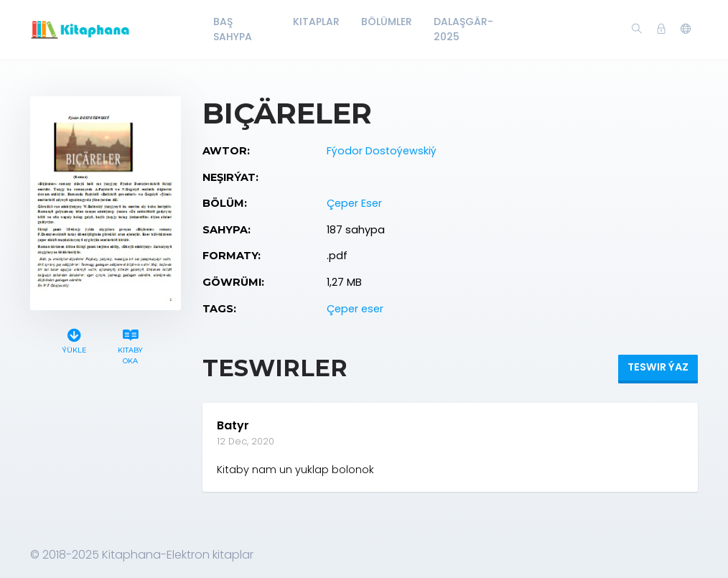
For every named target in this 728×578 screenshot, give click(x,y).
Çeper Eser (354, 203)
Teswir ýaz (658, 367)
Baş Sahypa (233, 29)
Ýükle (74, 339)
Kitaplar (316, 22)
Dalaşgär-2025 (463, 29)
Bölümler (387, 22)
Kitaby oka (131, 345)
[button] (686, 29)
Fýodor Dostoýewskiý (382, 151)
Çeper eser (355, 309)
